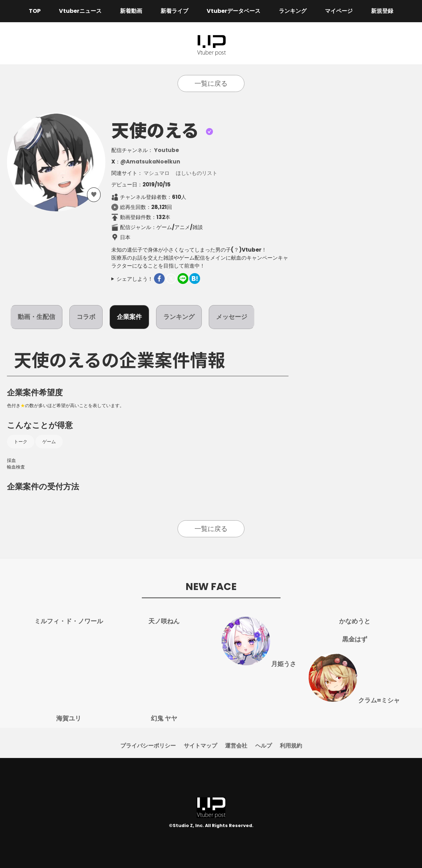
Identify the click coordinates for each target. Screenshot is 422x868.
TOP (35, 11)
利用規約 (291, 746)
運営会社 (236, 746)
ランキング (293, 11)
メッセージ (232, 317)
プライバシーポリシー (148, 746)
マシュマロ (157, 173)
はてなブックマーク (195, 279)
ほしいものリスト (197, 173)
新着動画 (131, 11)
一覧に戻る (211, 83)
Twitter (171, 279)
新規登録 (382, 11)
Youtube (166, 150)
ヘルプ (264, 746)
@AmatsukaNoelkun (150, 162)
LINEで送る (183, 279)
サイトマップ (200, 746)
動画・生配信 (36, 317)
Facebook (159, 279)
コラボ (86, 317)
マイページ (339, 11)
